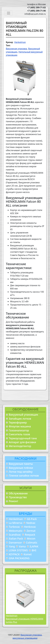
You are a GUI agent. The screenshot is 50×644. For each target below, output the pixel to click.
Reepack (30, 535)
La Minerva (16, 523)
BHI (34, 550)
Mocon (31, 538)
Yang (12, 546)
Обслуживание (18, 493)
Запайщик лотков (20, 419)
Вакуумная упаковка (16, 49)
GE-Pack (32, 519)
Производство (18, 497)
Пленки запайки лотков (24, 476)
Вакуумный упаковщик (23, 415)
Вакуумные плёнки (21, 468)
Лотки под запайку (21, 472)
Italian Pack (16, 538)
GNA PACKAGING (19, 558)
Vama (22, 546)
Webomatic (16, 531)
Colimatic (32, 543)
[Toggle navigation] (9, 13)
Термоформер (18, 422)
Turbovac (14, 527)
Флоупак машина (20, 426)
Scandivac (15, 535)
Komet (28, 554)
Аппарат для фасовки (22, 442)
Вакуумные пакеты (21, 464)
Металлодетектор (20, 446)
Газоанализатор (19, 430)
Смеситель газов (19, 434)
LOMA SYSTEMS (18, 550)
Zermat (31, 531)
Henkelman (16, 519)
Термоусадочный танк (23, 438)
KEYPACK (14, 554)
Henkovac (30, 527)
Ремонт (13, 501)
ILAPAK (34, 546)
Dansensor (15, 543)
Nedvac (31, 523)
